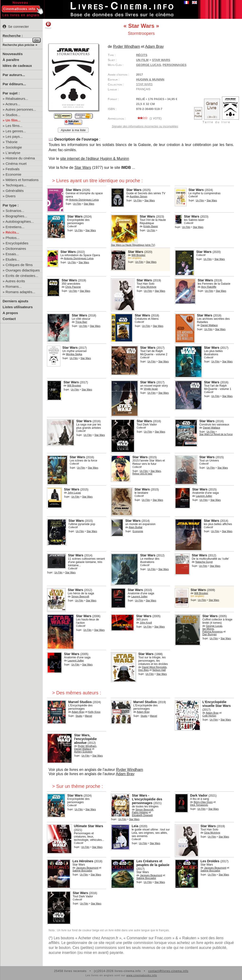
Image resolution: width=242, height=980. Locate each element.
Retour (48, 25)
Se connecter (16, 26)
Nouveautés (13, 54)
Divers (11, 196)
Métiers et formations (22, 180)
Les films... (14, 126)
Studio (79, 716)
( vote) (149, 118)
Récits (142, 55)
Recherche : (13, 36)
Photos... (13, 238)
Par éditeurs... (14, 84)
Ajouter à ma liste (73, 130)
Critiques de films (19, 265)
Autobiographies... (20, 221)
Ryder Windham (130, 770)
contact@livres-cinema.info (168, 971)
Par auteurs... (14, 75)
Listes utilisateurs (18, 307)
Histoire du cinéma (20, 158)
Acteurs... (13, 104)
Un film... (13, 120)
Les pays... (14, 136)
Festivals (13, 169)
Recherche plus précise (19, 45)
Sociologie (14, 147)
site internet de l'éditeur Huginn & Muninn (95, 159)
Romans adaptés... (21, 292)
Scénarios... (15, 211)
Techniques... (16, 185)
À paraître (11, 60)
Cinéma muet (16, 164)
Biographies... (17, 216)
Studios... (13, 115)
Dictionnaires (16, 249)
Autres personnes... (21, 109)
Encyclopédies (17, 243)
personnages (175, 65)
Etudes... (13, 259)
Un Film (142, 60)
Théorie (11, 142)
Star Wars (144, 84)
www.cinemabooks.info (142, 975)
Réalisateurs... (17, 99)
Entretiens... (15, 227)
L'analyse (13, 153)
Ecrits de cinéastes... (22, 276)
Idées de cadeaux (17, 66)
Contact (9, 319)
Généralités (15, 191)
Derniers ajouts (15, 301)
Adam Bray (125, 774)
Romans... (14, 286)
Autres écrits (15, 281)
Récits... (13, 232)
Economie (14, 174)
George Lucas (148, 65)
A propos (10, 313)
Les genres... (16, 131)
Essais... (12, 254)
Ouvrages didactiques (23, 270)
